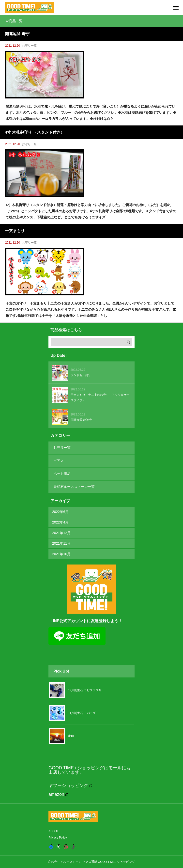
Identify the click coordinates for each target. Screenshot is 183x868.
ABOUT (53, 831)
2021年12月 (61, 533)
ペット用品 (62, 474)
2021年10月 (61, 554)
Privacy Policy (58, 838)
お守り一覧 (29, 46)
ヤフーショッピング (70, 785)
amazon (58, 794)
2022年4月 (60, 522)
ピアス (59, 461)
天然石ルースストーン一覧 (74, 487)
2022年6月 (60, 512)
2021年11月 (61, 543)
